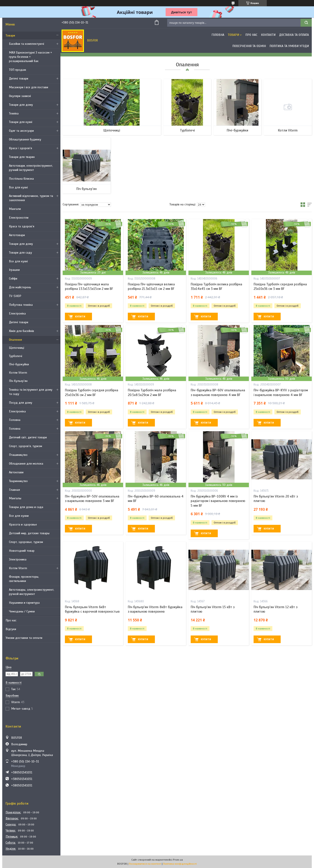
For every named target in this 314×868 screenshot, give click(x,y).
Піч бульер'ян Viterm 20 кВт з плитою (276, 499)
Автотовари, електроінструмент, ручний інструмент (31, 168)
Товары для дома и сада (26, 507)
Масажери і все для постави (29, 87)
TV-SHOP (15, 296)
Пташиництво (18, 455)
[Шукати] (306, 23)
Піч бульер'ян (18, 381)
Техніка (14, 113)
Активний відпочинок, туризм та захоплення (31, 198)
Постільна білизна (21, 179)
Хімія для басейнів (21, 331)
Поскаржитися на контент (145, 864)
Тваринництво (18, 481)
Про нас (11, 620)
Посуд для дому (21, 403)
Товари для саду (20, 253)
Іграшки (14, 270)
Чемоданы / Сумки (22, 611)
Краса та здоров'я (22, 226)
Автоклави (16, 472)
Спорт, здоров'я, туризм (26, 446)
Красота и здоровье (23, 524)
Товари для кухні (21, 122)
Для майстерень (20, 287)
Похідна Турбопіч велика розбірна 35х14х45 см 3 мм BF (216, 286)
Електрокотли (19, 218)
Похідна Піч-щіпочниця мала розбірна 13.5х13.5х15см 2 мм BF (89, 286)
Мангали (15, 209)
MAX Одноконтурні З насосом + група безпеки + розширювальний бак (31, 57)
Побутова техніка (21, 305)
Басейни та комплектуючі (27, 44)
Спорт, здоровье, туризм (26, 542)
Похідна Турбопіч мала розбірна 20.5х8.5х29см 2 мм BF (152, 392)
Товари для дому (21, 105)
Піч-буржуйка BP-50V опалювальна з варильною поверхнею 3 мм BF (92, 499)
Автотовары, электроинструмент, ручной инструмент (32, 592)
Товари (10, 36)
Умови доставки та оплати (24, 638)
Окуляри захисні (20, 96)
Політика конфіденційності (180, 864)
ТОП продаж (18, 70)
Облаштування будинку (25, 139)
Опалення (15, 340)
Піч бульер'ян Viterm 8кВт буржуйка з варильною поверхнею (155, 609)
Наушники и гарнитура (24, 603)
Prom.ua (178, 860)
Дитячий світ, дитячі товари (28, 437)
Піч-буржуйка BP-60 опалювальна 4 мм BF (156, 499)
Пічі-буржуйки (19, 364)
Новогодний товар (22, 551)
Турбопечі (16, 356)
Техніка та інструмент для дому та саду (31, 392)
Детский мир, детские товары (29, 533)
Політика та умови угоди (289, 46)
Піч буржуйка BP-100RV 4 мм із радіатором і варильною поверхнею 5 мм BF (218, 501)
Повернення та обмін (249, 46)
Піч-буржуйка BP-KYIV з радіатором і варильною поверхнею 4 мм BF (281, 392)
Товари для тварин (22, 157)
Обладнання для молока (26, 464)
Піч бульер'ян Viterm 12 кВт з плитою (276, 609)
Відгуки (11, 629)
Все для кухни (19, 516)
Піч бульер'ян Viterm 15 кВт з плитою (213, 609)
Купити (80, 317)
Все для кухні (18, 187)
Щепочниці (17, 348)
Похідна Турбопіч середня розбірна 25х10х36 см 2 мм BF (92, 392)
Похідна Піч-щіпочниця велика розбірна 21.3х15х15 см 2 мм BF (151, 286)
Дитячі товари (19, 79)
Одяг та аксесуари (21, 131)
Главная (14, 490)
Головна (15, 420)
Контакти (268, 35)
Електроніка (17, 313)
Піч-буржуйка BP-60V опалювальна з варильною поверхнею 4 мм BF (218, 392)
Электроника (18, 559)
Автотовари (17, 235)
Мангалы (15, 498)
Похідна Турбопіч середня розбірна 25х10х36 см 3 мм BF (280, 286)
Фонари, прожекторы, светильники (24, 579)
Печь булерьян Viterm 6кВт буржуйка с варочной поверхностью (92, 609)
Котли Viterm (18, 373)
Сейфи (13, 279)
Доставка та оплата (294, 35)
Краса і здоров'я (20, 148)
